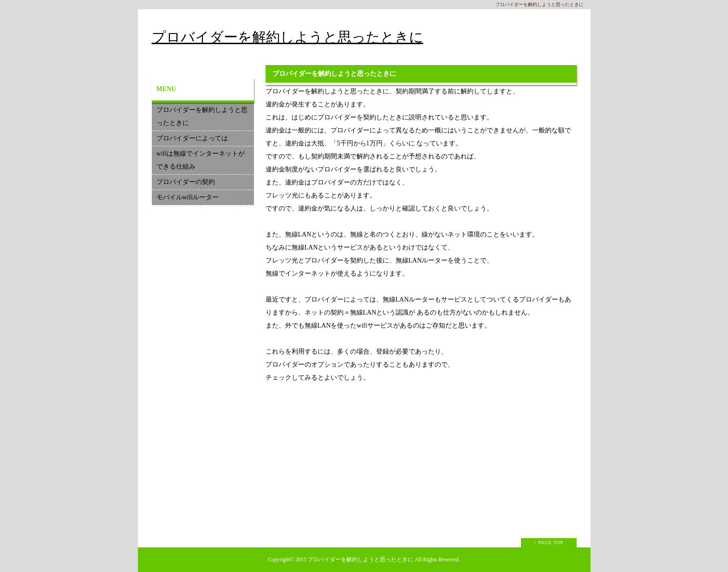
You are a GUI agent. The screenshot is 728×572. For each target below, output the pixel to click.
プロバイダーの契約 (186, 182)
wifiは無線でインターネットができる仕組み (201, 160)
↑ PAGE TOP (549, 542)
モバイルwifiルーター (188, 197)
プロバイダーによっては (192, 138)
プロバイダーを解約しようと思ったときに (288, 37)
